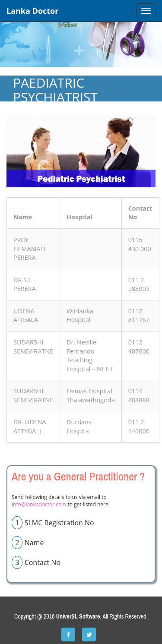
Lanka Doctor (32, 11)
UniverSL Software (78, 616)
